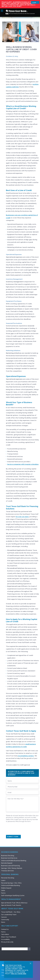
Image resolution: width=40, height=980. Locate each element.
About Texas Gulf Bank (12, 909)
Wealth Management (11, 899)
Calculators (5, 934)
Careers (4, 917)
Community (5, 920)
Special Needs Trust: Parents (11, 905)
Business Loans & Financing (11, 866)
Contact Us (5, 929)
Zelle (3, 890)
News (3, 922)
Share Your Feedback (9, 937)
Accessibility (5, 939)
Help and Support (10, 926)
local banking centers (26, 756)
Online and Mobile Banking (11, 885)
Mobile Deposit (6, 888)
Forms (3, 893)
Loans (3, 880)
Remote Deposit (7, 863)
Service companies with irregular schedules (23, 464)
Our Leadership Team (9, 915)
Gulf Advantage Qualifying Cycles (13, 895)
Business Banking (10, 852)
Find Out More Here (19, 974)
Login (35, 2)
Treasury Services (7, 871)
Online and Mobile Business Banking (14, 861)
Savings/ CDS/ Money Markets (12, 868)
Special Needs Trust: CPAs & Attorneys (14, 903)
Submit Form (13, 837)
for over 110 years (22, 517)
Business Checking (8, 856)
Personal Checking (8, 878)
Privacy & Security (7, 942)
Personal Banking (10, 875)
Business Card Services (9, 858)
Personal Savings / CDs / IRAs (11, 883)
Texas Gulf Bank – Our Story (11, 912)
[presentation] (22, 828)
